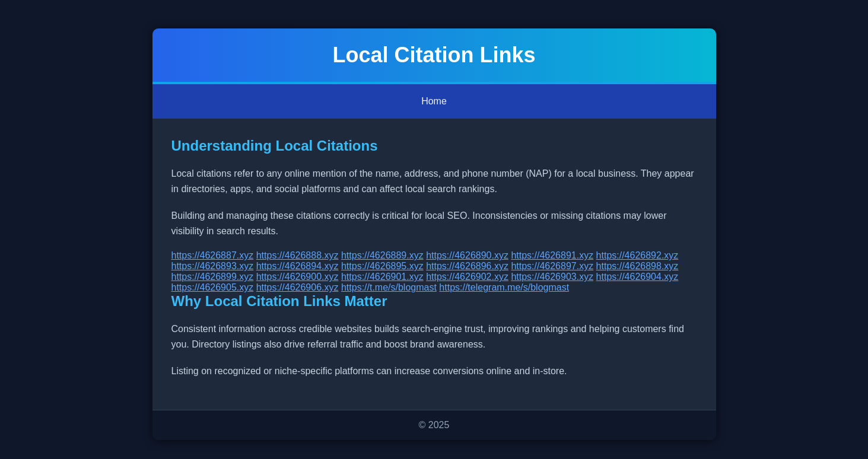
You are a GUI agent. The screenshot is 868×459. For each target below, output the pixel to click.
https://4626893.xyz (213, 266)
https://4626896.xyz (467, 266)
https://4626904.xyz (638, 277)
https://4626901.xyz (382, 277)
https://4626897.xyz (552, 266)
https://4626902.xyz (467, 277)
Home (434, 101)
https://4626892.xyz (638, 255)
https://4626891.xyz (552, 255)
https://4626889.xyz (382, 255)
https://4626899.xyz (213, 277)
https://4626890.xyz (467, 255)
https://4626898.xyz (638, 266)
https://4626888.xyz (298, 255)
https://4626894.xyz (298, 266)
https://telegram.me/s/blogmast (504, 287)
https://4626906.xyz (298, 287)
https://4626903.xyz (552, 277)
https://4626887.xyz (213, 255)
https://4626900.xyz (298, 277)
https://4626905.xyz (213, 287)
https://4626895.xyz (382, 266)
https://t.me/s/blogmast (389, 287)
